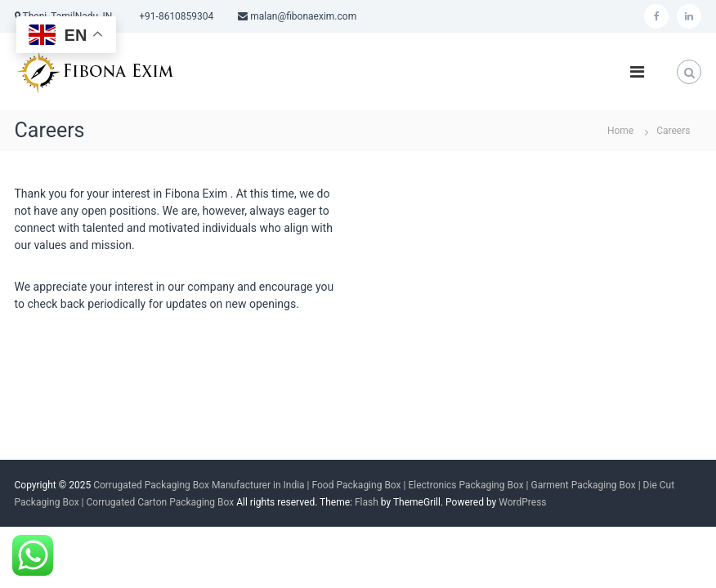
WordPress (522, 502)
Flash (367, 502)
